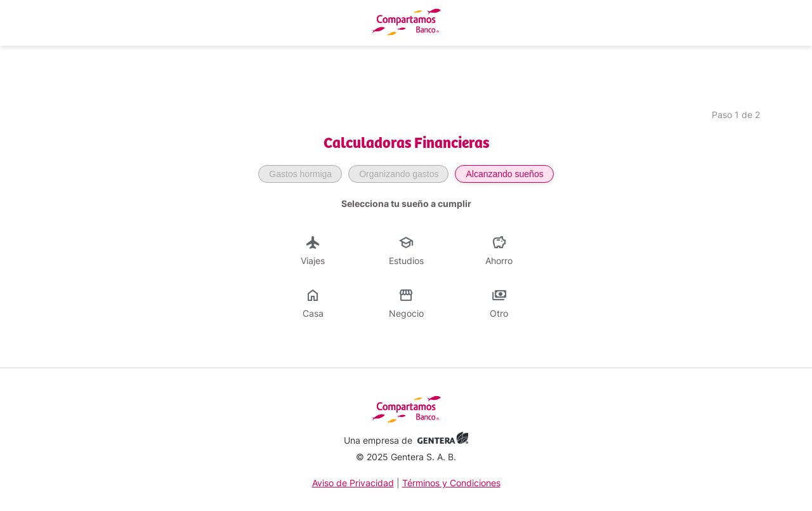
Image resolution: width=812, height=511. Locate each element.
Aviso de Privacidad (353, 483)
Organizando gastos (399, 174)
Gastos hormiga (300, 174)
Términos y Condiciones (451, 483)
